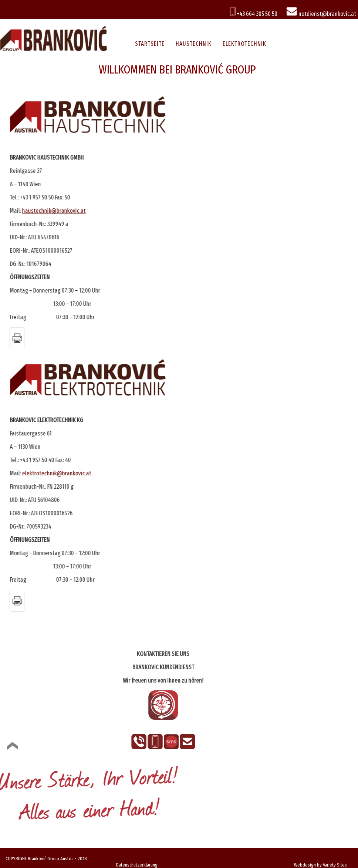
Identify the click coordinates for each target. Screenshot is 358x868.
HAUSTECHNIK (194, 44)
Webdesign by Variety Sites (320, 865)
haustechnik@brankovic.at (54, 211)
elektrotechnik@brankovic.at (56, 473)
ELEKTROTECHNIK (244, 44)
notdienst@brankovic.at (321, 14)
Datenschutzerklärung (137, 865)
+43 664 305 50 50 (254, 14)
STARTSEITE (150, 44)
